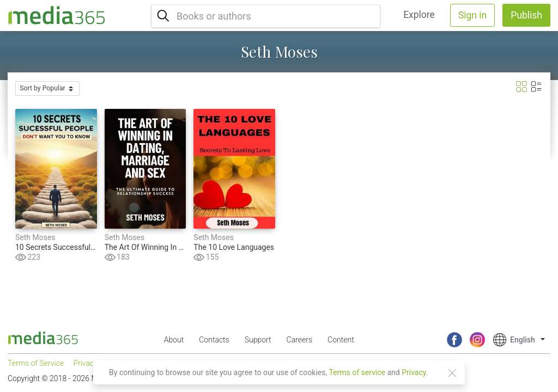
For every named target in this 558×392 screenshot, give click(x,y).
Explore (419, 15)
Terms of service (357, 372)
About (174, 340)
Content (341, 340)
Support (258, 340)
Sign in (472, 15)
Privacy (414, 372)
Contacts (214, 340)
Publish (526, 15)
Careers (299, 340)
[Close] (452, 373)
